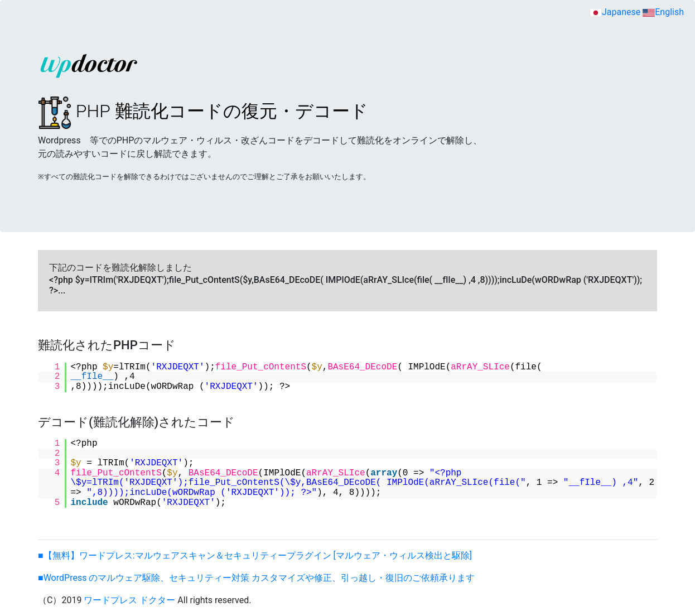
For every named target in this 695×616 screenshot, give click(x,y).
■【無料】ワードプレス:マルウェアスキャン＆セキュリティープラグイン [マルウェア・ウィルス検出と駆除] (255, 555)
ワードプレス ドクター (129, 600)
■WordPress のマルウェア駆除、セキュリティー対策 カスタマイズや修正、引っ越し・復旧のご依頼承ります (256, 578)
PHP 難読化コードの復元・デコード (203, 111)
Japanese (615, 12)
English (663, 12)
